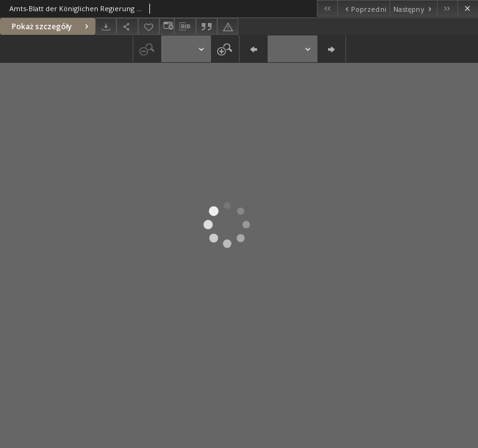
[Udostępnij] (127, 26)
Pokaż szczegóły (52, 26)
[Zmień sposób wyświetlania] (167, 26)
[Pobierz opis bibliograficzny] (185, 27)
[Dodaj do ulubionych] (149, 26)
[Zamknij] (468, 8)
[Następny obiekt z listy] (413, 8)
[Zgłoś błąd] (228, 26)
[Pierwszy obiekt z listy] (327, 8)
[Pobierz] (106, 26)
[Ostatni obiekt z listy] (447, 8)
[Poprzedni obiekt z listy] (363, 8)
